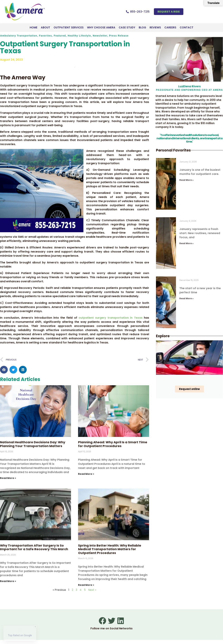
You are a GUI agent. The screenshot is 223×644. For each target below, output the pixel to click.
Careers (170, 27)
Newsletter (100, 36)
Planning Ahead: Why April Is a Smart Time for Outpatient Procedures (113, 444)
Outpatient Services (69, 27)
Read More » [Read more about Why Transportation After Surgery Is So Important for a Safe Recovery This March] (8, 581)
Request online (189, 389)
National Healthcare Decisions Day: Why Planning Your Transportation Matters (33, 444)
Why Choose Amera (101, 27)
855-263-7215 (140, 12)
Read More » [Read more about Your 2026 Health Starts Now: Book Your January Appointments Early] (186, 298)
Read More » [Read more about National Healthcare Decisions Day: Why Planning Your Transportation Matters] (8, 478)
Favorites (45, 36)
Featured (60, 36)
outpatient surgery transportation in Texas (111, 318)
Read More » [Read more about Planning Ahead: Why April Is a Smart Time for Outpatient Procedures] (86, 474)
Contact (187, 27)
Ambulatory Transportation (19, 36)
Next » (92, 590)
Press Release (119, 36)
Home (34, 27)
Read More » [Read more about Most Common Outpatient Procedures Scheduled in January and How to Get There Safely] (186, 180)
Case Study (127, 27)
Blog (142, 27)
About (45, 27)
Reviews (155, 27)
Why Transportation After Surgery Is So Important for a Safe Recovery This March (34, 547)
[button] (4, 370)
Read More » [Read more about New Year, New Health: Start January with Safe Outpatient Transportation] (186, 243)
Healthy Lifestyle (79, 36)
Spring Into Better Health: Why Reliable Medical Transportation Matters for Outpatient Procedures (110, 549)
